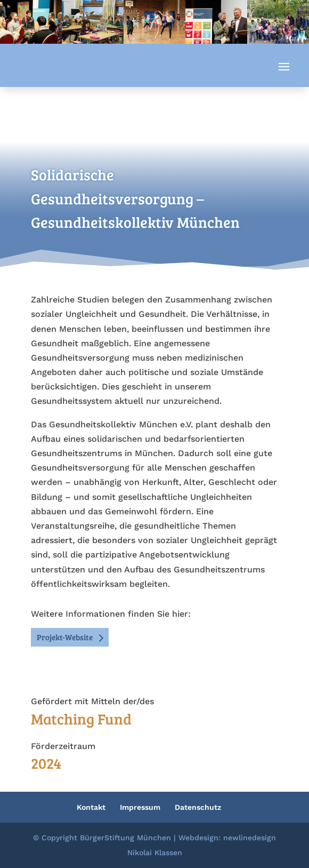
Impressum (140, 807)
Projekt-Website (65, 637)
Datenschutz (198, 807)
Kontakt (91, 807)
